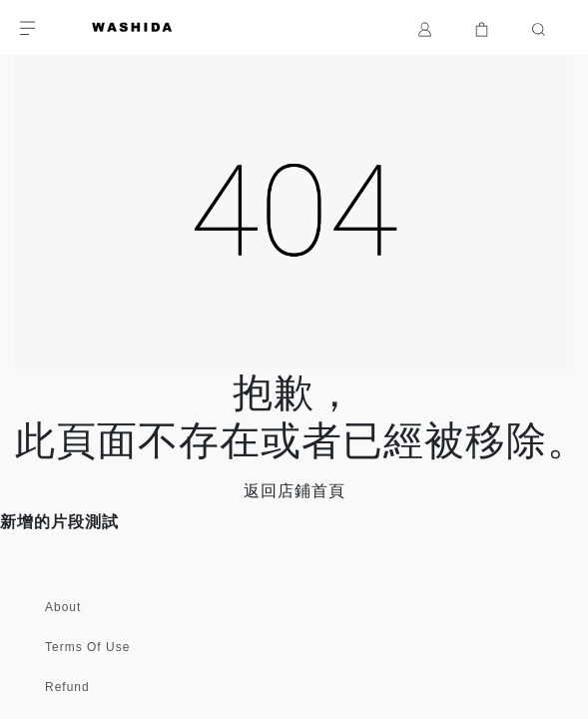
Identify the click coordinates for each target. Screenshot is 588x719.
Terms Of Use (87, 647)
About (63, 607)
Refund (67, 687)
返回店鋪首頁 (294, 491)
